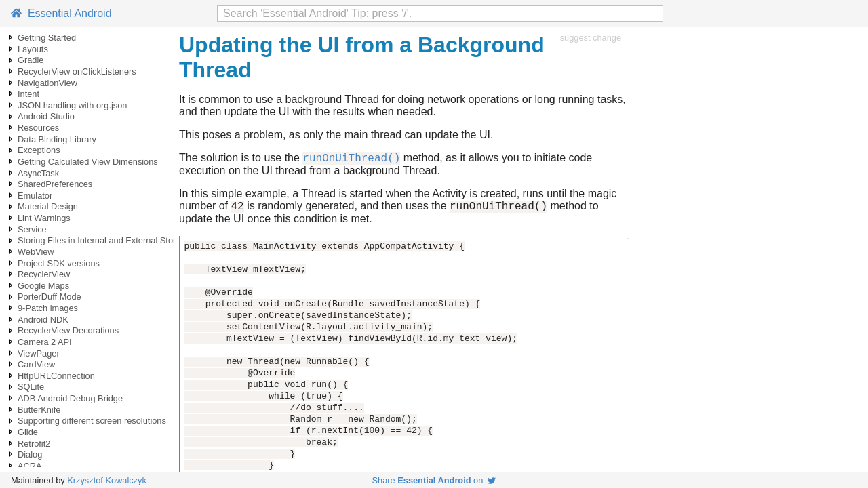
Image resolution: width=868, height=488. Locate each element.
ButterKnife (39, 410)
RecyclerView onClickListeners (77, 72)
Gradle (31, 60)
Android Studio (46, 116)
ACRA (30, 466)
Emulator (35, 196)
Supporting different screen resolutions (92, 421)
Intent (28, 94)
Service (32, 229)
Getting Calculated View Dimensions (88, 162)
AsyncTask (38, 173)
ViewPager (39, 353)
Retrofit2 (34, 444)
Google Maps (43, 286)
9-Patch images (48, 308)
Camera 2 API (45, 342)
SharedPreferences (55, 184)
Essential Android (61, 13)
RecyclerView (44, 274)
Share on (434, 480)
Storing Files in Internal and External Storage (104, 240)
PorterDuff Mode (50, 297)
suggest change (591, 38)
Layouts (33, 49)
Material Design (48, 206)
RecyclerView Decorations (68, 330)
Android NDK (43, 320)
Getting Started (47, 38)
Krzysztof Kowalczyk (107, 480)
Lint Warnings (44, 218)
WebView (36, 252)
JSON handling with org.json (72, 105)
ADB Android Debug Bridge (70, 398)
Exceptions (39, 150)
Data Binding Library (57, 139)
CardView (36, 364)
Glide (28, 432)
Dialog (30, 454)
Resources (38, 128)
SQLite (31, 387)
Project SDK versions (59, 263)
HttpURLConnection (56, 376)
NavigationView (47, 83)
